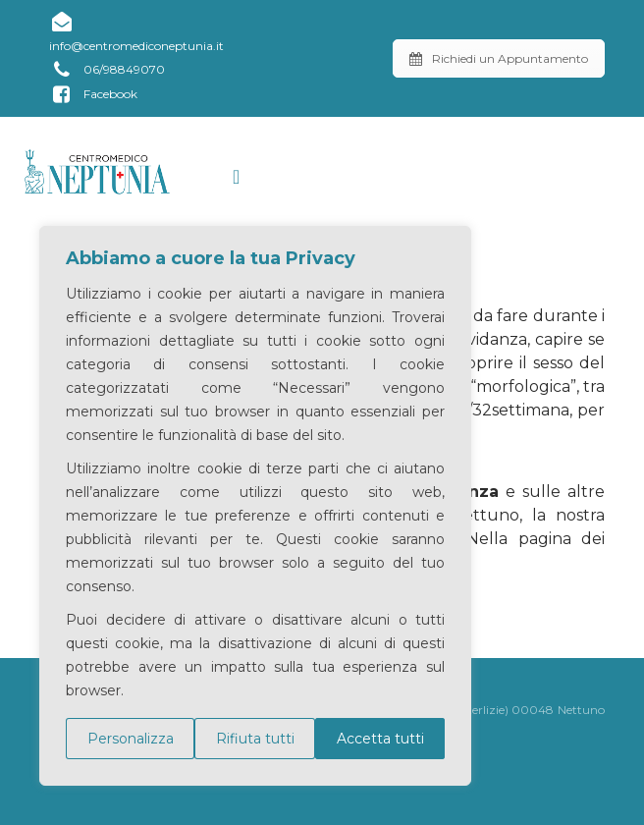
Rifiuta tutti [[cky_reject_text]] (255, 739)
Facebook (93, 95)
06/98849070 (107, 70)
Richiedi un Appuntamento (499, 58)
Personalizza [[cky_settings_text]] (131, 739)
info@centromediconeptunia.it (136, 31)
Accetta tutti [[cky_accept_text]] (380, 739)
